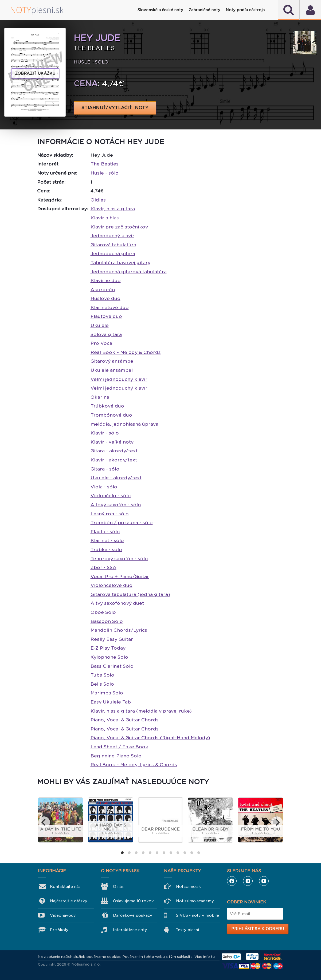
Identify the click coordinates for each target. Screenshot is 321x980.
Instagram (248, 881)
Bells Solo (102, 684)
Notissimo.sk (188, 887)
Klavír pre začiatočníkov (119, 227)
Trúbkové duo (107, 406)
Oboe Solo (103, 612)
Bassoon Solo (107, 621)
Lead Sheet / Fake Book (119, 747)
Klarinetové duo (110, 307)
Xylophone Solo (109, 657)
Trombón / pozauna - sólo (122, 523)
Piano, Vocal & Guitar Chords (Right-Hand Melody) (150, 738)
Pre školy (59, 930)
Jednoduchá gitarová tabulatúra (129, 272)
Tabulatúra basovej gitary (120, 263)
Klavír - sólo (105, 433)
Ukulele (100, 325)
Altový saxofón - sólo (116, 505)
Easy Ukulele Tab (111, 702)
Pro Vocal (102, 343)
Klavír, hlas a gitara (113, 209)
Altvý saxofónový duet (117, 603)
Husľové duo (105, 298)
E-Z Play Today (108, 648)
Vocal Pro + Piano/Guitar (120, 576)
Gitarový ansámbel (113, 361)
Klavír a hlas (105, 218)
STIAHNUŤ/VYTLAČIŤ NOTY (115, 108)
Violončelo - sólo (111, 496)
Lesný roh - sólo (110, 514)
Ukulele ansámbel (112, 370)
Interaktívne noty (130, 930)
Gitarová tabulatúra (113, 245)
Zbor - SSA (103, 567)
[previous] (44, 822)
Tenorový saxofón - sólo (119, 559)
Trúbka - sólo (106, 550)
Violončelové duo (111, 585)
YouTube (264, 881)
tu (213, 957)
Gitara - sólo (105, 469)
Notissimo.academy (195, 901)
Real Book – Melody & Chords (126, 352)
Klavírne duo (106, 280)
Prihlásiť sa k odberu (258, 929)
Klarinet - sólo (107, 540)
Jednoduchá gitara (113, 254)
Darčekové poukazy (133, 915)
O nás (118, 887)
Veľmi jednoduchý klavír (119, 379)
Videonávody (63, 915)
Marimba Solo (107, 693)
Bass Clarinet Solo (112, 666)
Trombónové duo (111, 415)
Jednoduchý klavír (112, 236)
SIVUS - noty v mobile (197, 915)
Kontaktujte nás (65, 887)
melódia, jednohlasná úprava (124, 424)
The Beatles (105, 164)
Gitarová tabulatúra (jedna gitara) (130, 594)
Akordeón (103, 290)
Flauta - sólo (105, 532)
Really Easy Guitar (112, 639)
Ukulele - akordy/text (116, 478)
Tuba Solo (102, 675)
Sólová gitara (106, 334)
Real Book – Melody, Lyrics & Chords (134, 765)
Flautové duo (106, 316)
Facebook (232, 881)
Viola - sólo (104, 487)
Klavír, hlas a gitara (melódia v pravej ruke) (141, 711)
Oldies (98, 200)
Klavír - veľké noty (112, 442)
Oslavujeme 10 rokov (133, 901)
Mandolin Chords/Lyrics (119, 630)
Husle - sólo (105, 173)
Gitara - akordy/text (114, 451)
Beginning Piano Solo (116, 756)
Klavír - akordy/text (114, 460)
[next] (277, 822)
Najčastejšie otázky (69, 901)
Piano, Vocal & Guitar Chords (125, 720)
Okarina (100, 397)
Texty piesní (187, 930)
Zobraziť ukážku (35, 73)
